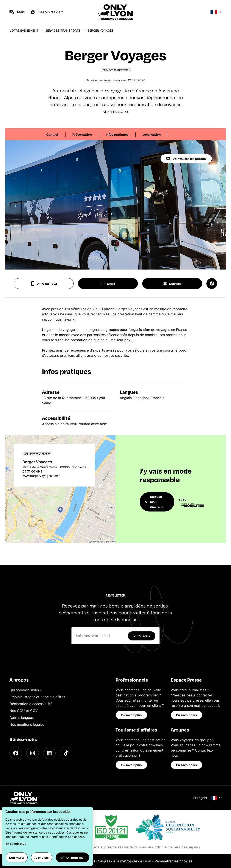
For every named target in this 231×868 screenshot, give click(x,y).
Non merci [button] (17, 857)
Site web (172, 284)
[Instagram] (33, 753)
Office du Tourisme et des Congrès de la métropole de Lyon (102, 861)
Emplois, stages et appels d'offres (37, 697)
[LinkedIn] (49, 753)
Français (207, 798)
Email (108, 284)
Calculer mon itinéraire (154, 502)
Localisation (152, 134)
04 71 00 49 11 (44, 284)
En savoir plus (131, 715)
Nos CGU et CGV (24, 711)
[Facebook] (16, 753)
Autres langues (22, 718)
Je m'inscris (142, 636)
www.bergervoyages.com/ (41, 476)
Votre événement (24, 30)
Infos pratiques (117, 134)
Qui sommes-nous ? (26, 690)
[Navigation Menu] (18, 12)
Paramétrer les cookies (173, 861)
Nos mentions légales (27, 724)
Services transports (63, 30)
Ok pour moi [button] (72, 857)
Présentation (82, 134)
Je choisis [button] (42, 857)
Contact (52, 134)
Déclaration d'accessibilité (31, 704)
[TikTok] (66, 753)
